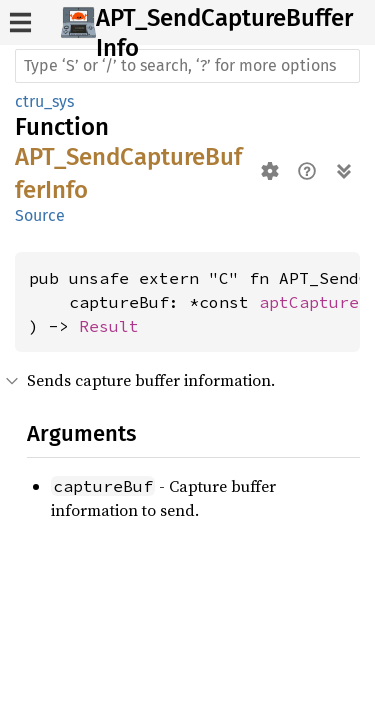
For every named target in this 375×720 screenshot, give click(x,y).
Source (40, 215)
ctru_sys (44, 101)
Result (109, 326)
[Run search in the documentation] (187, 66)
